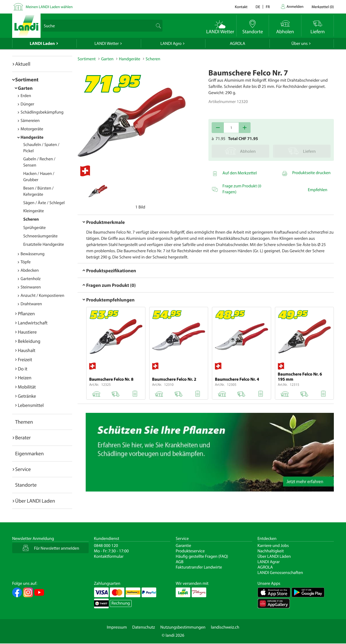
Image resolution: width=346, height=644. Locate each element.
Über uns (300, 44)
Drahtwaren (31, 304)
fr (268, 7)
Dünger (27, 104)
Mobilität (27, 387)
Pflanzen (26, 313)
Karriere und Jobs (273, 546)
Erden (26, 96)
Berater (23, 437)
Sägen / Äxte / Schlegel (44, 203)
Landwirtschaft (33, 323)
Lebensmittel (31, 405)
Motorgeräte (32, 129)
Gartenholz (31, 279)
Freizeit (25, 359)
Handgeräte (32, 137)
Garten (25, 88)
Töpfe (26, 262)
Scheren (31, 219)
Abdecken (30, 270)
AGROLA (237, 44)
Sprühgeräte (34, 228)
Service (23, 469)
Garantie (183, 546)
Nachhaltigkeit (271, 551)
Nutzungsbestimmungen (183, 627)
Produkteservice (190, 551)
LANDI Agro (171, 44)
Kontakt (241, 7)
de (258, 7)
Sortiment (27, 79)
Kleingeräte (34, 211)
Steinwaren (31, 287)
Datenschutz (144, 627)
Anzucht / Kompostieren (42, 296)
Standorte (26, 485)
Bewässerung (33, 254)
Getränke (27, 396)
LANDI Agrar (269, 562)
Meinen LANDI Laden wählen (49, 7)
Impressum (117, 627)
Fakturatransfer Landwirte (199, 567)
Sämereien (30, 121)
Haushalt (27, 350)
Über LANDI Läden (274, 556)
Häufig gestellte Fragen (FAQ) (202, 556)
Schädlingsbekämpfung (42, 112)
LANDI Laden (42, 44)
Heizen (25, 378)
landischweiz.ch (225, 627)
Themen (24, 422)
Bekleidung (29, 341)
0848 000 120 (106, 546)
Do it (23, 369)
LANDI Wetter (107, 44)
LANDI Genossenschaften (280, 573)
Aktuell (23, 64)
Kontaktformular (109, 556)
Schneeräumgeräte (40, 236)
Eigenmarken (29, 453)
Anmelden (295, 6)
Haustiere (27, 332)
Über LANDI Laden (35, 501)
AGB (180, 562)
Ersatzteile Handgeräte (44, 244)
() (323, 7)
